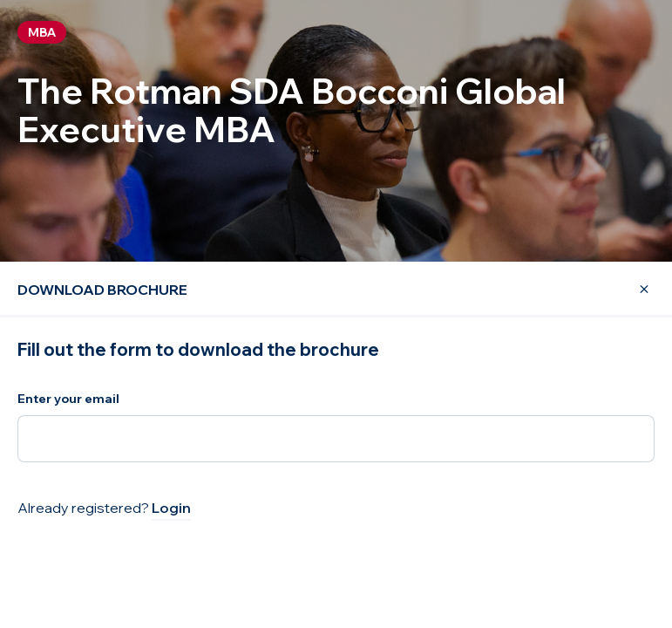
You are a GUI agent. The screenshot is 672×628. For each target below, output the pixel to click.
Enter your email (68, 399)
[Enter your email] (336, 439)
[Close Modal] (634, 290)
